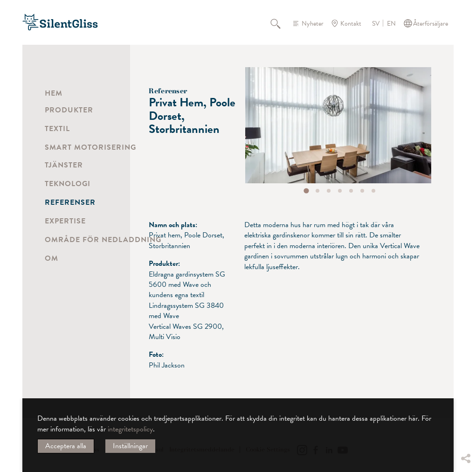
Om (52, 258)
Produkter (69, 110)
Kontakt (351, 24)
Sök (281, 23)
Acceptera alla (66, 446)
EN (391, 24)
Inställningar (130, 446)
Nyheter (313, 24)
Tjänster (64, 165)
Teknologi (68, 184)
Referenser (70, 202)
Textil (57, 129)
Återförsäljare (431, 24)
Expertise (65, 221)
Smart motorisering (90, 147)
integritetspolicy (130, 429)
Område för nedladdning (103, 240)
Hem (54, 93)
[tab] (307, 191)
